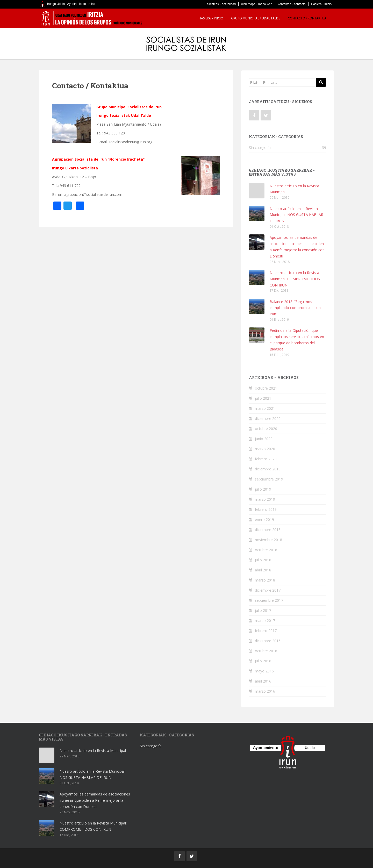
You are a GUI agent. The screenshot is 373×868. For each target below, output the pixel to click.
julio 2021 (263, 398)
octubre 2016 (266, 651)
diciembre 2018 (268, 530)
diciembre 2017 (268, 590)
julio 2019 (263, 489)
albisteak (213, 4)
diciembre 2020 (268, 418)
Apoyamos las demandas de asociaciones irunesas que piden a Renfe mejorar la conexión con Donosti (95, 800)
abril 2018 (263, 570)
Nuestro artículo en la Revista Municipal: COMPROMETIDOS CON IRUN (295, 279)
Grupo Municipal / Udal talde (256, 18)
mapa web (265, 4)
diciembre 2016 (268, 641)
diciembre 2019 (268, 469)
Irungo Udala (56, 4)
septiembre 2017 (269, 600)
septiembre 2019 (269, 479)
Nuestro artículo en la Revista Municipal (93, 751)
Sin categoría (260, 148)
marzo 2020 (265, 449)
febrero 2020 (266, 459)
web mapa (248, 4)
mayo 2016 (264, 671)
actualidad (229, 4)
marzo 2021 (265, 408)
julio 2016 (263, 661)
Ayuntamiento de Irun (82, 4)
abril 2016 (263, 681)
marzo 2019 (265, 499)
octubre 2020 (266, 429)
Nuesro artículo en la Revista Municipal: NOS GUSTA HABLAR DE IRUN (296, 215)
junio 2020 (264, 439)
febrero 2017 (266, 631)
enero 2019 (264, 519)
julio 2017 (263, 610)
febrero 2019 (266, 509)
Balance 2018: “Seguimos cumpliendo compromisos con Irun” (295, 308)
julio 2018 (263, 560)
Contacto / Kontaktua (307, 18)
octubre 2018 (266, 550)
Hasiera (316, 4)
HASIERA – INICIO (211, 18)
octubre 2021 (266, 388)
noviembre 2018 (268, 540)
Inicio (328, 4)
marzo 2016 (265, 691)
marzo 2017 (265, 620)
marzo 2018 (265, 580)
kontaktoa (285, 4)
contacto (300, 4)
